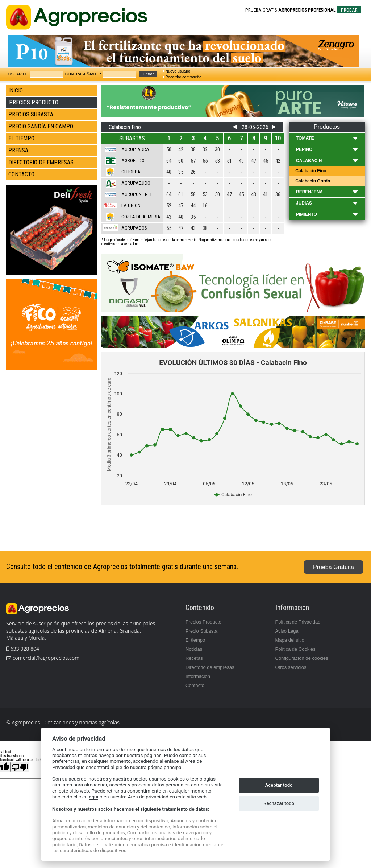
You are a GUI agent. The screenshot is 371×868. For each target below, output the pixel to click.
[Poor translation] (20, 767)
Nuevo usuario (178, 71)
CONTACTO (21, 174)
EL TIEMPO (21, 138)
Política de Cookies (295, 649)
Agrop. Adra (135, 149)
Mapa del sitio (290, 640)
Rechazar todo (279, 803)
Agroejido (133, 161)
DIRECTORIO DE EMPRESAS (41, 162)
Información (198, 676)
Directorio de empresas (210, 667)
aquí (93, 797)
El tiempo (195, 640)
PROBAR (349, 10)
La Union (131, 205)
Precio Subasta (201, 631)
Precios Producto (203, 622)
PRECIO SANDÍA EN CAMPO (41, 126)
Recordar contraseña (183, 77)
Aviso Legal (287, 631)
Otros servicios (291, 667)
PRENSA (18, 150)
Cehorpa (131, 172)
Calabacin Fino (310, 171)
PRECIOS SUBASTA (31, 114)
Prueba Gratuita (334, 567)
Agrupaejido (136, 183)
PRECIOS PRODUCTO (34, 102)
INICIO (16, 90)
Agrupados (134, 228)
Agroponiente (137, 194)
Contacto (195, 685)
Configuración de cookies (302, 658)
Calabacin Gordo (312, 181)
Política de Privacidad (298, 622)
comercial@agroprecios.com (45, 658)
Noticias (194, 649)
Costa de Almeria (141, 217)
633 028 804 (23, 649)
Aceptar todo (279, 785)
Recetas (194, 658)
